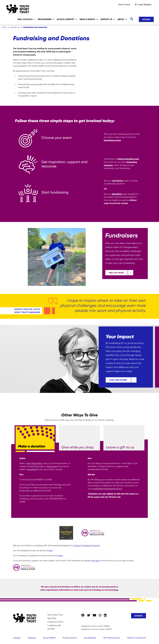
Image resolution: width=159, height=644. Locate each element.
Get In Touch (124, 4)
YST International (112, 638)
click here (95, 561)
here (50, 550)
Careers (17, 638)
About (122, 19)
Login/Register (145, 4)
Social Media (49, 638)
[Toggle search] (132, 19)
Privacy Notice (70, 638)
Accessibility (90, 638)
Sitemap (32, 638)
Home (4, 27)
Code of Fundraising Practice (86, 545)
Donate (146, 19)
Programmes (46, 19)
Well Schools (26, 19)
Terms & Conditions (136, 638)
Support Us (108, 19)
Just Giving (117, 181)
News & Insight (89, 19)
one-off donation (34, 463)
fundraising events (112, 140)
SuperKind (117, 194)
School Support (67, 19)
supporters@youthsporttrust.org (107, 489)
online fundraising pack (128, 159)
